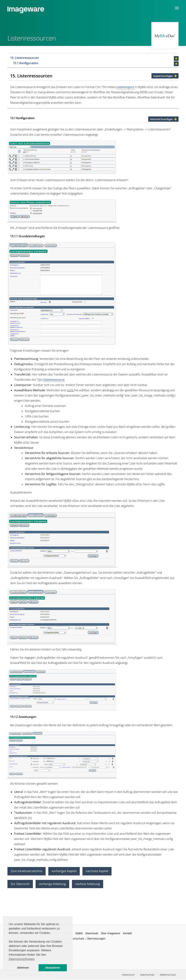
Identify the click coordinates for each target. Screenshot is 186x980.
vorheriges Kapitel (64, 871)
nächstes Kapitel (97, 871)
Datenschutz (147, 975)
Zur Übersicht (20, 884)
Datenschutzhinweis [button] (22, 959)
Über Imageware (111, 933)
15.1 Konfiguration (26, 63)
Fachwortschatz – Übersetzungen (85, 938)
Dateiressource (54, 380)
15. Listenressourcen (25, 58)
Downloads (92, 933)
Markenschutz (168, 975)
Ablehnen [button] (23, 968)
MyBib (79, 933)
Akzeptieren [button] (53, 968)
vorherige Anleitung (52, 884)
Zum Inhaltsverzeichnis (27, 871)
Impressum (128, 975)
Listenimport (126, 87)
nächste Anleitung (88, 884)
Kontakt (127, 933)
